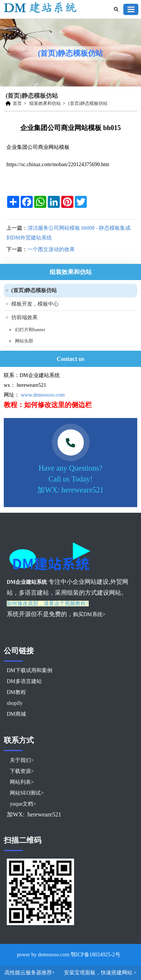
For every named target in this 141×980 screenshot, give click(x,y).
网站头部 (24, 341)
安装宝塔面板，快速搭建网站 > (100, 973)
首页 (17, 103)
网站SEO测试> (27, 793)
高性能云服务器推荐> (30, 973)
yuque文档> (23, 804)
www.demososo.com (43, 395)
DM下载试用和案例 (30, 670)
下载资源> (22, 771)
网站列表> (22, 782)
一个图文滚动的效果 (51, 249)
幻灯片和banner (30, 330)
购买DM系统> (89, 614)
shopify (15, 703)
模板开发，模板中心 (35, 304)
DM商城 (16, 714)
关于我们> (22, 760)
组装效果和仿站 (45, 103)
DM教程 (16, 692)
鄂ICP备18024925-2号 (95, 955)
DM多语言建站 (24, 681)
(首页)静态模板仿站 (88, 103)
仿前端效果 (24, 317)
